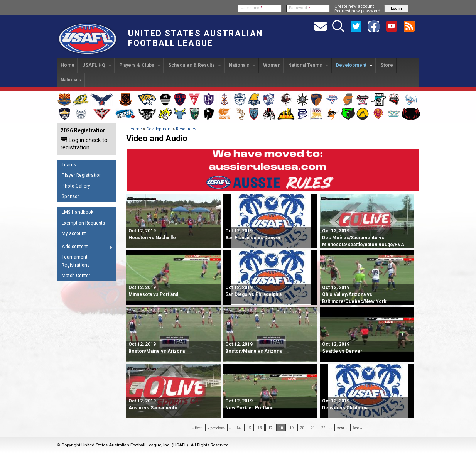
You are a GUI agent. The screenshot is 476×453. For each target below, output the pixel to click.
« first (197, 428)
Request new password (357, 11)
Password (300, 8)
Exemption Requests (83, 223)
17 (270, 428)
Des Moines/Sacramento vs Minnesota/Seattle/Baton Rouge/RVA (363, 238)
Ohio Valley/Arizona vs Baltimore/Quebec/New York (354, 294)
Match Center (76, 275)
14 (239, 428)
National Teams (308, 65)
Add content (85, 248)
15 (249, 428)
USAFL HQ (97, 65)
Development (354, 65)
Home (68, 65)
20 (302, 428)
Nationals (242, 65)
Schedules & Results (195, 65)
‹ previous (216, 428)
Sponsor (70, 196)
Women (272, 65)
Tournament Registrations (76, 261)
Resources (186, 129)
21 (313, 428)
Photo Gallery (76, 186)
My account (74, 233)
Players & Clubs (140, 65)
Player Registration (82, 175)
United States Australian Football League (195, 38)
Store (387, 65)
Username (252, 8)
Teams (69, 165)
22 (323, 428)
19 (291, 428)
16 (260, 428)
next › (342, 428)
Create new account (354, 6)
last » (357, 428)
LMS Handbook (78, 212)
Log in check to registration (84, 144)
